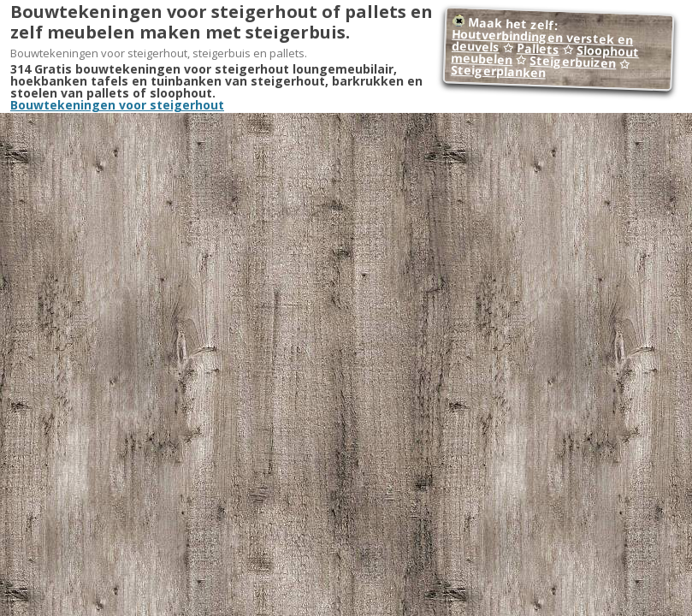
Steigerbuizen (573, 62)
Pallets (538, 48)
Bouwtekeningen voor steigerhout (117, 105)
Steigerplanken (499, 71)
